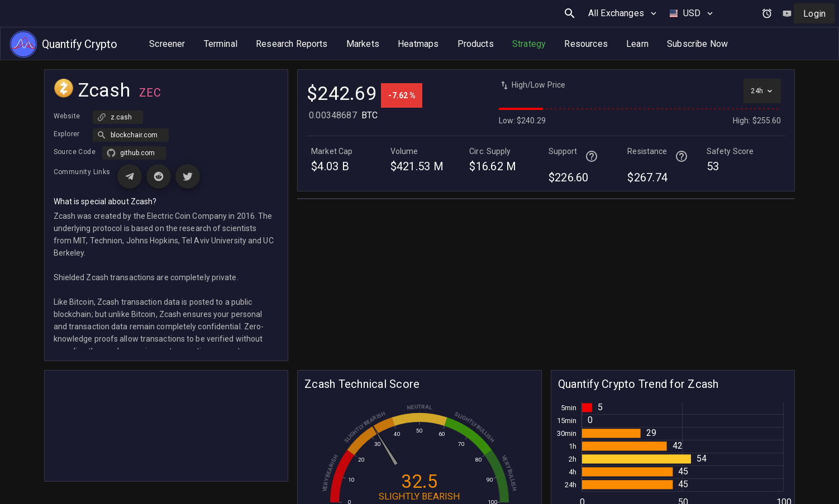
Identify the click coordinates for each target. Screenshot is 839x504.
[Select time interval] (762, 91)
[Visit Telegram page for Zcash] (130, 176)
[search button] (570, 13)
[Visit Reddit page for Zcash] (159, 176)
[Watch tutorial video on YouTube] (787, 13)
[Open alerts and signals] (767, 13)
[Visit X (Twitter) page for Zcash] (188, 176)
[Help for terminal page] (592, 156)
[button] (131, 135)
